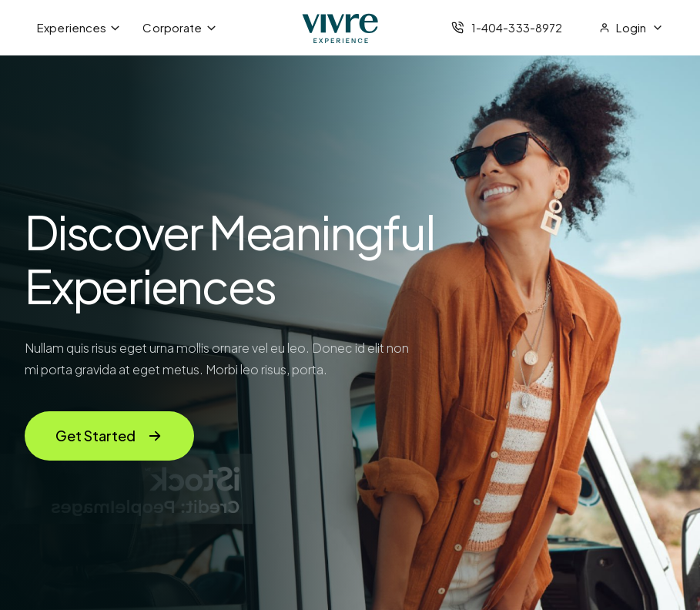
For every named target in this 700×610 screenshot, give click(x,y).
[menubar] (127, 28)
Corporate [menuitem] (179, 27)
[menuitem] (631, 28)
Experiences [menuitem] (79, 27)
